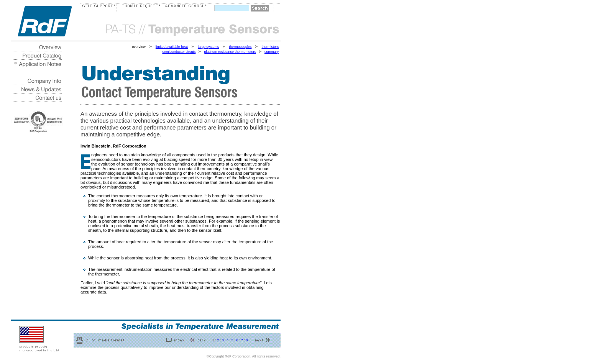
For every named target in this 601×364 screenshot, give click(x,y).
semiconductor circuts (179, 52)
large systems (209, 47)
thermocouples (240, 47)
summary (272, 52)
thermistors (270, 47)
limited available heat (172, 47)
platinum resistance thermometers (230, 52)
